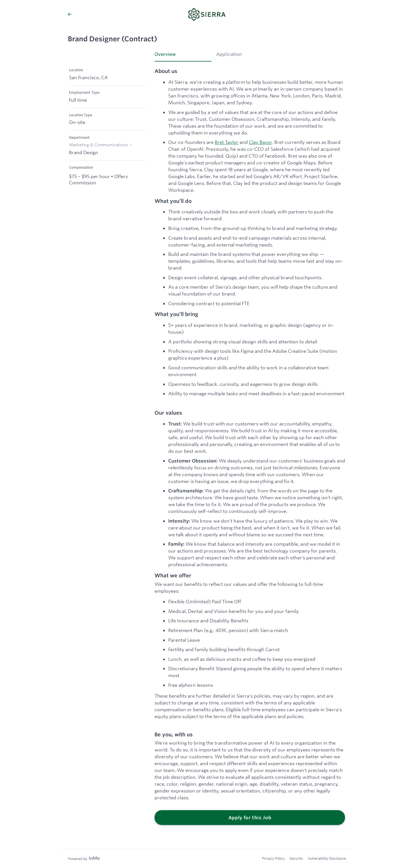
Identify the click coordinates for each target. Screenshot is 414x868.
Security (296, 858)
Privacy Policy (273, 858)
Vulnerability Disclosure (327, 858)
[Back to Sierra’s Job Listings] (111, 14)
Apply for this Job (250, 818)
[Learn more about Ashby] (84, 859)
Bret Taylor (227, 142)
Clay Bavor (260, 142)
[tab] (183, 56)
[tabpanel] (250, 447)
